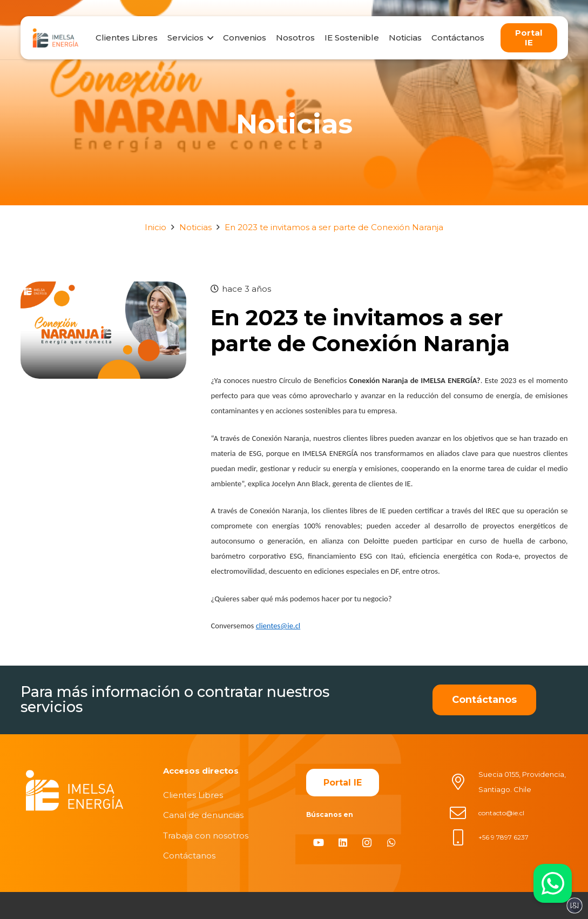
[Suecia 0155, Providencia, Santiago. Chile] (464, 782)
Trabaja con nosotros (206, 836)
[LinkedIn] (343, 843)
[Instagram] (367, 843)
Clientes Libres (193, 795)
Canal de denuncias (203, 815)
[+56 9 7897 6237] (464, 837)
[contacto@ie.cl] (464, 813)
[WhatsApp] (391, 843)
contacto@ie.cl (501, 813)
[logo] (55, 38)
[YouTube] (318, 843)
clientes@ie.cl (278, 626)
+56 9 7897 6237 (503, 837)
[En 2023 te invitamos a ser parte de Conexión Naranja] (104, 289)
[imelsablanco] (75, 791)
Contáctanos (189, 856)
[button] (208, 38)
